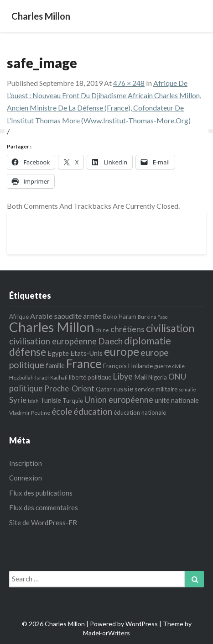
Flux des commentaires (44, 507)
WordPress (142, 624)
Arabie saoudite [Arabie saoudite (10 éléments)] (56, 316)
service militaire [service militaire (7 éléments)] (156, 389)
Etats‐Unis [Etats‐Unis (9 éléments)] (86, 353)
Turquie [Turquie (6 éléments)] (73, 401)
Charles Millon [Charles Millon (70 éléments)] (52, 327)
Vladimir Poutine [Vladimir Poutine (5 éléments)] (30, 413)
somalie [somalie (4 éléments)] (187, 389)
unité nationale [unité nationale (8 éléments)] (177, 400)
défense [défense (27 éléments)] (28, 352)
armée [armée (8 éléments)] (92, 316)
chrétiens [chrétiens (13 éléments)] (127, 329)
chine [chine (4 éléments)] (102, 330)
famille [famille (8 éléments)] (55, 365)
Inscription (26, 463)
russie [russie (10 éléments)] (123, 388)
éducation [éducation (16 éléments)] (93, 411)
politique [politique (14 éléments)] (26, 388)
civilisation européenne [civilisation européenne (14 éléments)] (53, 341)
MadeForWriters (106, 633)
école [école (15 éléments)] (62, 411)
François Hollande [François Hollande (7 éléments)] (128, 366)
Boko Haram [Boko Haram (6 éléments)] (120, 317)
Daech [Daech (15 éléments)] (110, 341)
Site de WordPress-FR (43, 523)
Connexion (26, 478)
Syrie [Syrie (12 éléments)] (18, 400)
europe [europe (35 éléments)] (122, 351)
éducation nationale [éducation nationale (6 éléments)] (140, 412)
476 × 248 (129, 83)
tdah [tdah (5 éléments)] (33, 401)
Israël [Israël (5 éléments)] (42, 377)
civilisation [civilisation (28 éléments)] (170, 328)
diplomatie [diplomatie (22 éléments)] (148, 341)
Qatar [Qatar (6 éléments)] (104, 389)
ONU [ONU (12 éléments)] (177, 377)
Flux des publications (41, 493)
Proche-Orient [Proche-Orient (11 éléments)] (69, 388)
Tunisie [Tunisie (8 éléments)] (51, 400)
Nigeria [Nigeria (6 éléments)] (158, 377)
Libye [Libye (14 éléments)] (123, 376)
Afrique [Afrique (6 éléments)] (19, 317)
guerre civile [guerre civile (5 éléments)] (169, 366)
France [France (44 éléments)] (84, 364)
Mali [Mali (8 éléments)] (140, 377)
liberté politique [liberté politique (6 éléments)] (90, 377)
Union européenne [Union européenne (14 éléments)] (119, 400)
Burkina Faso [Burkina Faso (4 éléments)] (153, 317)
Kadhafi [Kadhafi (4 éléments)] (59, 377)
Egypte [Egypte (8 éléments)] (58, 353)
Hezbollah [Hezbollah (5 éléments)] (21, 377)
